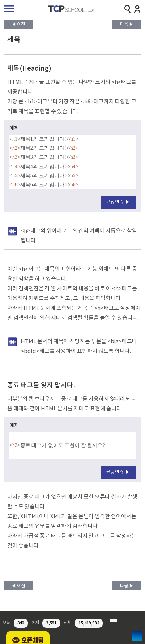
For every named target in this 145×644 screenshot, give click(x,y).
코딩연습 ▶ (118, 202)
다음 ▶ (127, 24)
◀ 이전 (18, 24)
